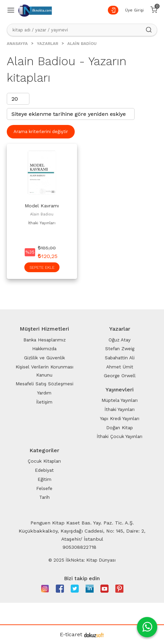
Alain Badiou (42, 214)
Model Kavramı (42, 206)
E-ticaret (71, 634)
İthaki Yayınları (42, 223)
